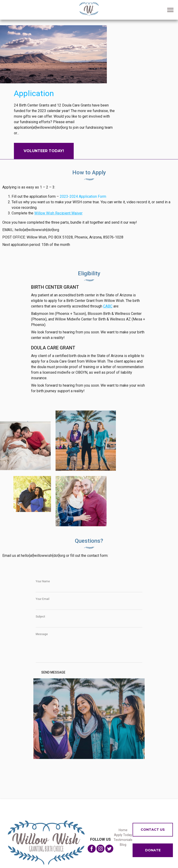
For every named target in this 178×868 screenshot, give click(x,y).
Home (123, 830)
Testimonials (123, 840)
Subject (40, 617)
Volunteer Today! (44, 151)
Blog (123, 845)
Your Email (43, 599)
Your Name (43, 581)
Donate (153, 850)
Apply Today (123, 835)
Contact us (153, 830)
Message (42, 634)
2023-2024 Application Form (83, 196)
